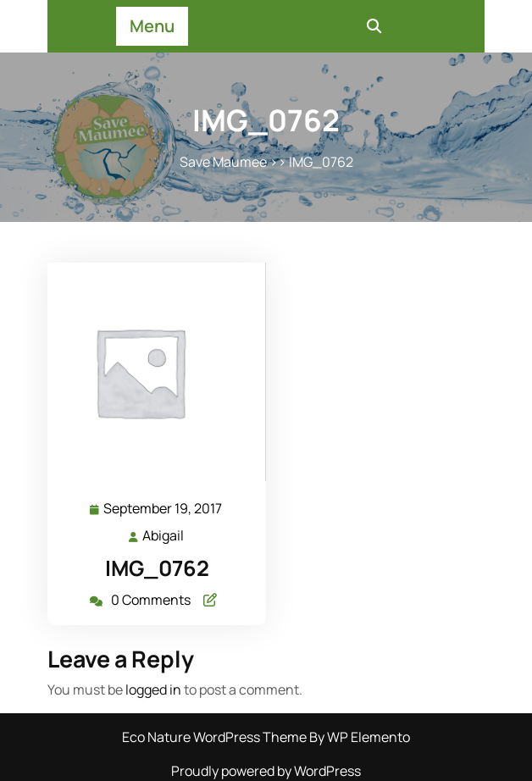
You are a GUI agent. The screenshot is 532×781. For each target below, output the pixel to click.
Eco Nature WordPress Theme (216, 737)
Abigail (164, 535)
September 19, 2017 (163, 509)
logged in (153, 690)
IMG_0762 (157, 568)
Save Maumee (223, 162)
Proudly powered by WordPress (266, 771)
